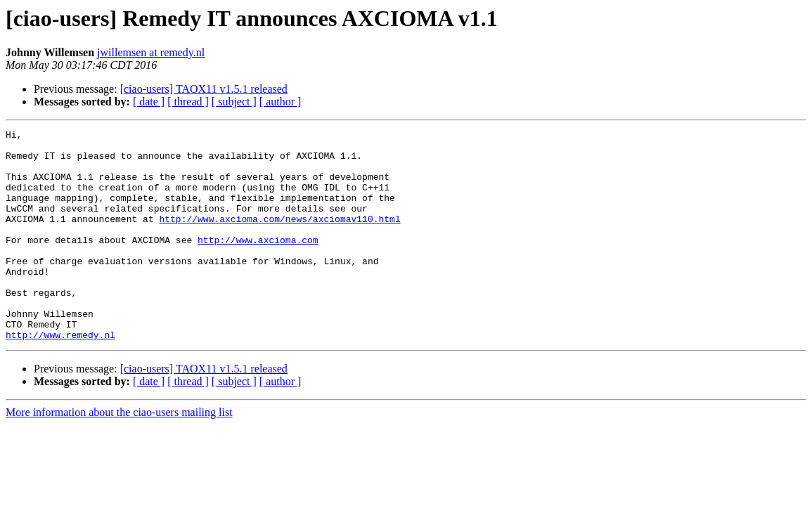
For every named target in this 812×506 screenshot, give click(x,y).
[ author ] (281, 102)
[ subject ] (234, 102)
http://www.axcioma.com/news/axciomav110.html (279, 238)
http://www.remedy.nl (60, 377)
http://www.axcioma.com (258, 263)
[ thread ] (188, 102)
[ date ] (149, 102)
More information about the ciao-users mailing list (119, 454)
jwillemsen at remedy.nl (151, 52)
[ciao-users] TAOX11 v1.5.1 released (204, 89)
